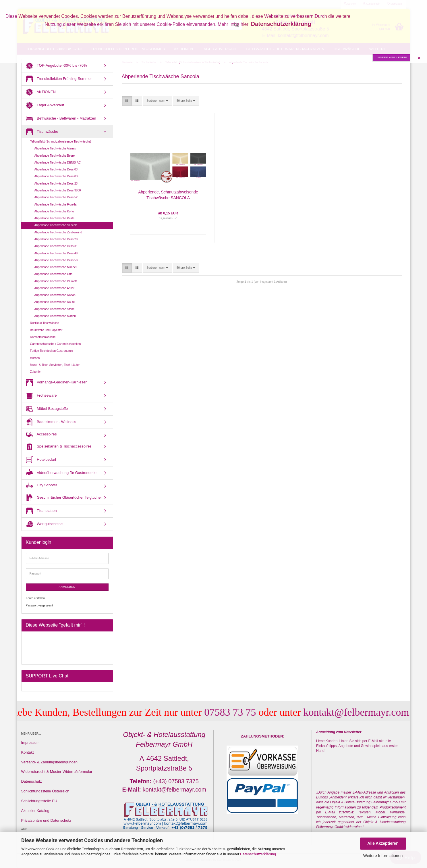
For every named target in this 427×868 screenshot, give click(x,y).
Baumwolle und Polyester (46, 330)
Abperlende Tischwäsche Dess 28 (56, 239)
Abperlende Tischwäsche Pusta (55, 218)
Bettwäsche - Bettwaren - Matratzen (61, 119)
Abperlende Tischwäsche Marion (55, 316)
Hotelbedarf (41, 460)
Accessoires (41, 434)
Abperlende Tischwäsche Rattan (55, 295)
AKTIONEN (41, 92)
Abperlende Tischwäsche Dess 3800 (58, 190)
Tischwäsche (42, 132)
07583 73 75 (238, 712)
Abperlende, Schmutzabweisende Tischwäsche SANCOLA (168, 195)
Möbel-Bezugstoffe (47, 409)
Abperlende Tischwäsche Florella (56, 204)
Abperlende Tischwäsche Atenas (55, 148)
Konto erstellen (35, 598)
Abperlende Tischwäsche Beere (55, 156)
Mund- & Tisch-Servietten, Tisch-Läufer (55, 365)
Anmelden (67, 587)
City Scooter (41, 485)
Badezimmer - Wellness (51, 422)
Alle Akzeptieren (383, 843)
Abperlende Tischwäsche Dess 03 (56, 169)
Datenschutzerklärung (258, 854)
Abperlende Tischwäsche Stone (55, 309)
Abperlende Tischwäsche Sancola (56, 225)
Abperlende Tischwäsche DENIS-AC (58, 163)
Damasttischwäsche (43, 337)
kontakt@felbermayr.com (364, 712)
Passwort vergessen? (40, 605)
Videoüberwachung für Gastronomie (61, 473)
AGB (24, 829)
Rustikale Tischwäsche (45, 323)
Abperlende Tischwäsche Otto (54, 274)
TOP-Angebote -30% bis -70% (56, 66)
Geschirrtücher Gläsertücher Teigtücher (64, 498)
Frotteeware (41, 396)
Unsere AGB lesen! (391, 57)
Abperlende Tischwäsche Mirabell (56, 267)
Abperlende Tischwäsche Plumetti (56, 281)
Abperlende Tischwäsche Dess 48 (56, 253)
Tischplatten (41, 511)
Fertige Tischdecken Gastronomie (52, 351)
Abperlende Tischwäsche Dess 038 (57, 176)
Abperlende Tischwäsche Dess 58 (56, 260)
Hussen (35, 358)
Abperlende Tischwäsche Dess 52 (56, 197)
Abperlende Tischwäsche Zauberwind (58, 232)
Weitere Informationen (383, 856)
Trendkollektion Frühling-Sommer (59, 79)
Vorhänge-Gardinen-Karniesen (57, 382)
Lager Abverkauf (45, 105)
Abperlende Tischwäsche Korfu (54, 211)
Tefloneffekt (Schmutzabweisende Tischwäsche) (61, 142)
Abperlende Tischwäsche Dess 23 (56, 184)
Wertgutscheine (44, 524)
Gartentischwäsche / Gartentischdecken (56, 344)
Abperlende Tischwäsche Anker (55, 288)
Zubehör (35, 372)
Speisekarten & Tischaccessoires (59, 447)
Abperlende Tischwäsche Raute (55, 302)
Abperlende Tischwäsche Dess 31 (56, 246)
